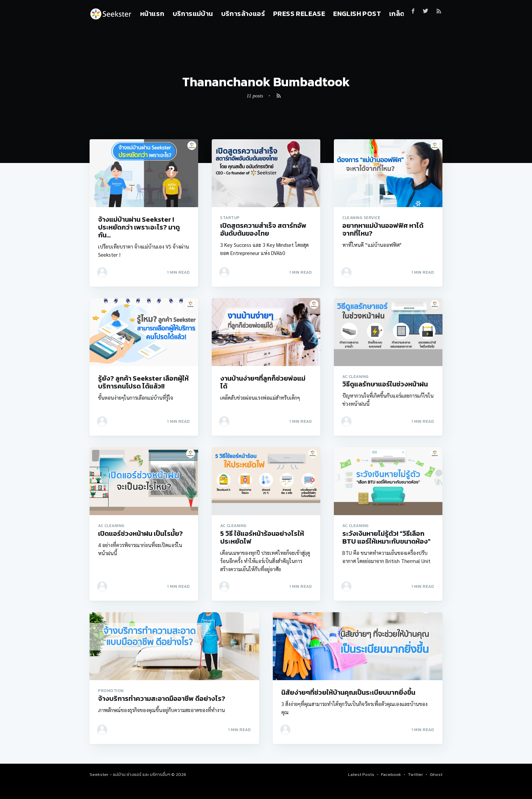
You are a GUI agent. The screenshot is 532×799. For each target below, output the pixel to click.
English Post (357, 14)
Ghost (436, 774)
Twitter (415, 774)
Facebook (391, 774)
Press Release (299, 14)
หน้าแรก (152, 14)
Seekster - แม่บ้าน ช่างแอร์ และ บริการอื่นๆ (130, 774)
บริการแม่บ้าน (193, 14)
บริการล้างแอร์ (243, 14)
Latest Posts (361, 774)
